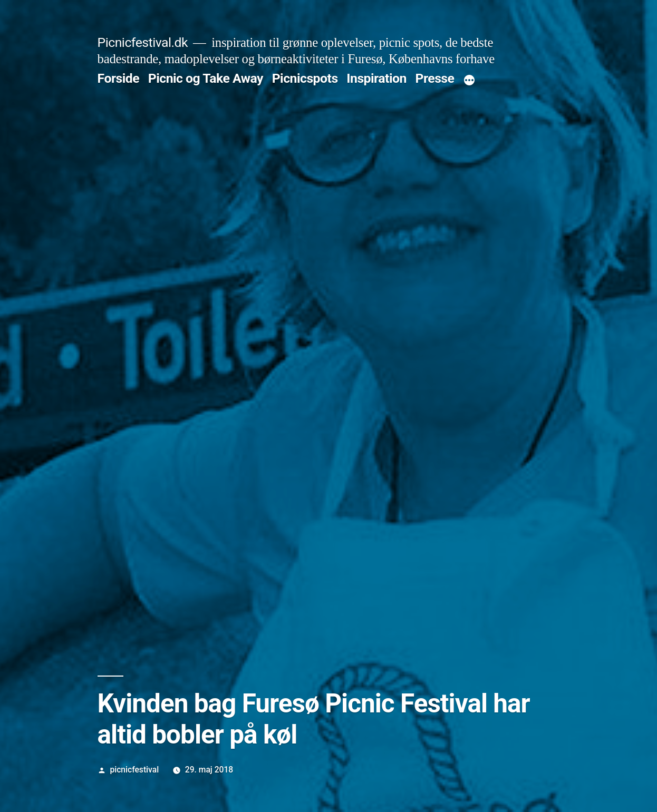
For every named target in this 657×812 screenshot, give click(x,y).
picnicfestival (134, 770)
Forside (118, 78)
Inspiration (376, 78)
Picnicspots (305, 78)
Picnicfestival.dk (143, 42)
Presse (434, 78)
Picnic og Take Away (206, 78)
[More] (469, 81)
